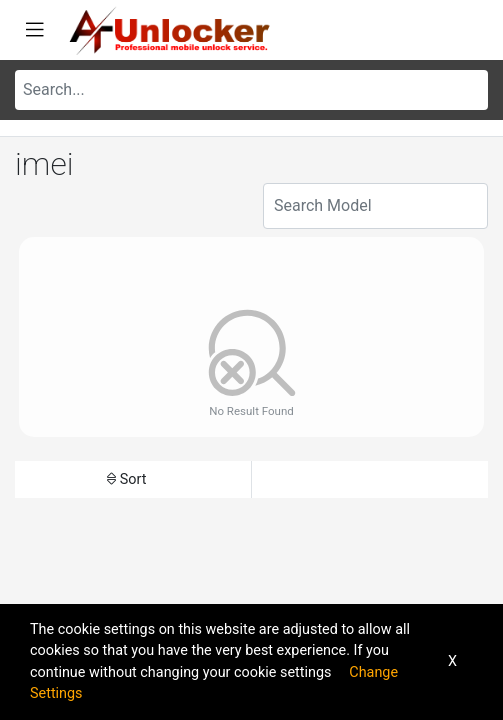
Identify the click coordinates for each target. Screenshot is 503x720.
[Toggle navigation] (35, 30)
